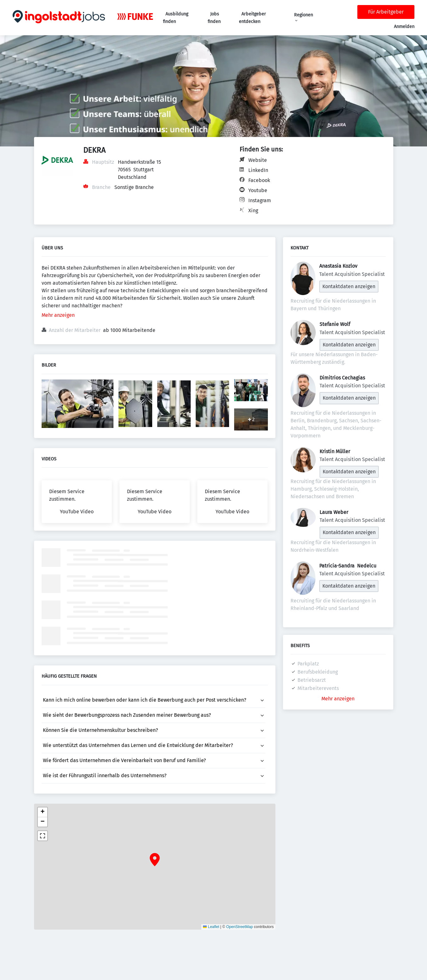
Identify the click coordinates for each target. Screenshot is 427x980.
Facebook (259, 180)
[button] (155, 860)
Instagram (260, 200)
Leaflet (211, 927)
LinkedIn (258, 170)
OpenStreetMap (240, 927)
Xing (253, 211)
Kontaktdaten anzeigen (349, 286)
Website (258, 160)
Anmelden (404, 27)
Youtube (258, 190)
